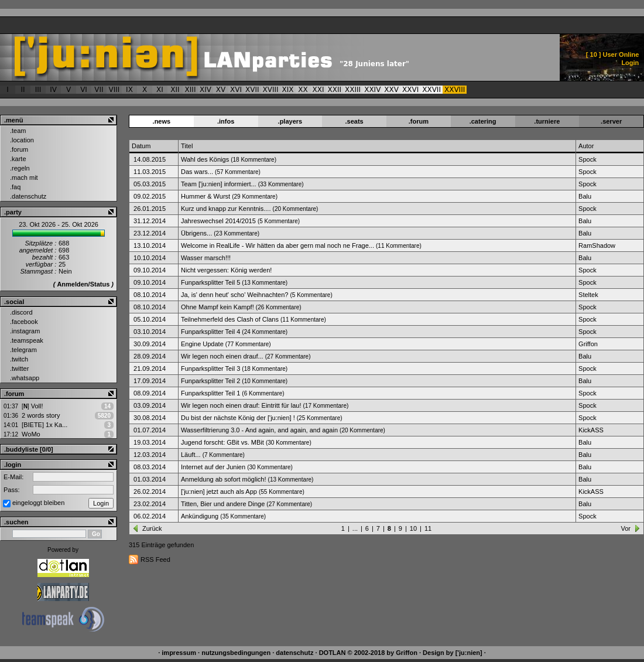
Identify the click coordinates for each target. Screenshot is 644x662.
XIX (288, 90)
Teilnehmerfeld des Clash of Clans (230, 319)
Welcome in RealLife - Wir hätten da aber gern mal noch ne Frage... (278, 245)
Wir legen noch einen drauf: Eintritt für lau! (241, 405)
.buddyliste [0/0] (29, 449)
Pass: (12, 490)
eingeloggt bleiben (38, 503)
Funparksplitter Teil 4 (210, 332)
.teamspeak (27, 340)
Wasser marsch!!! (206, 258)
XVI (236, 90)
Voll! (32, 406)
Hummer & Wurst (205, 196)
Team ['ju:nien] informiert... (219, 184)
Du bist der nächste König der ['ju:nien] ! (238, 418)
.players (290, 121)
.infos (226, 121)
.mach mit (24, 178)
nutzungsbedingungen (236, 653)
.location (22, 140)
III (38, 90)
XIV (205, 90)
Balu (585, 196)
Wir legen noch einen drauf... (222, 356)
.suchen (16, 522)
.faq (15, 187)
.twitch (19, 359)
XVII (252, 90)
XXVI (410, 90)
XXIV (372, 90)
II (23, 90)
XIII (191, 90)
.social (14, 302)
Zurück (152, 528)
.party (13, 212)
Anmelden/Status (83, 284)
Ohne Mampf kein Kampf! (217, 307)
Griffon (588, 344)
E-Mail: (13, 477)
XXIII (353, 90)
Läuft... (191, 455)
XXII (335, 90)
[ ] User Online (613, 54)
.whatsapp (25, 378)
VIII (114, 90)
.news (162, 121)
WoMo (31, 434)
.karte (18, 159)
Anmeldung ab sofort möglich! (224, 479)
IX (129, 90)
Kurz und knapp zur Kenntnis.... (226, 209)
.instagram (25, 331)
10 (413, 528)
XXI (318, 90)
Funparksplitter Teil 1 (210, 393)
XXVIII (455, 90)
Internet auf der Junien (213, 467)
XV (221, 90)
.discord (21, 312)
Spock (588, 159)
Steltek (588, 295)
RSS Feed (155, 559)
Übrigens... (196, 233)
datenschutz (294, 653)
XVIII (271, 90)
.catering (483, 121)
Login (630, 63)
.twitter (19, 368)
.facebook (24, 322)
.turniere (547, 121)
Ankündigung (200, 516)
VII (99, 90)
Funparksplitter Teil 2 (210, 381)
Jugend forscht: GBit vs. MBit (222, 442)
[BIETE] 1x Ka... (44, 425)
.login (13, 465)
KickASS (591, 430)
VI (84, 90)
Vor (626, 528)
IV (53, 90)
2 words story (41, 415)
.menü (13, 120)
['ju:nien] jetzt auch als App (219, 492)
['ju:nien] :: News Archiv (244, 57)
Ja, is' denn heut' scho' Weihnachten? (234, 295)
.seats (354, 121)
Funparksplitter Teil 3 (210, 368)
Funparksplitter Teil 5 (210, 282)
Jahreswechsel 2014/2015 (218, 221)
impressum (179, 653)
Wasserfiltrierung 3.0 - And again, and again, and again (259, 430)
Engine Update (202, 344)
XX (303, 90)
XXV (391, 90)
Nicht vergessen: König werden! (226, 270)
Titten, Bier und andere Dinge (223, 504)
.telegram (23, 350)
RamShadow (597, 245)
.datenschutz (28, 196)
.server (611, 121)
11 (428, 528)
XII (175, 90)
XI (160, 90)
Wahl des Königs (205, 159)
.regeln (20, 168)
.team (18, 131)
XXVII (431, 90)
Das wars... (197, 172)
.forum (19, 149)
